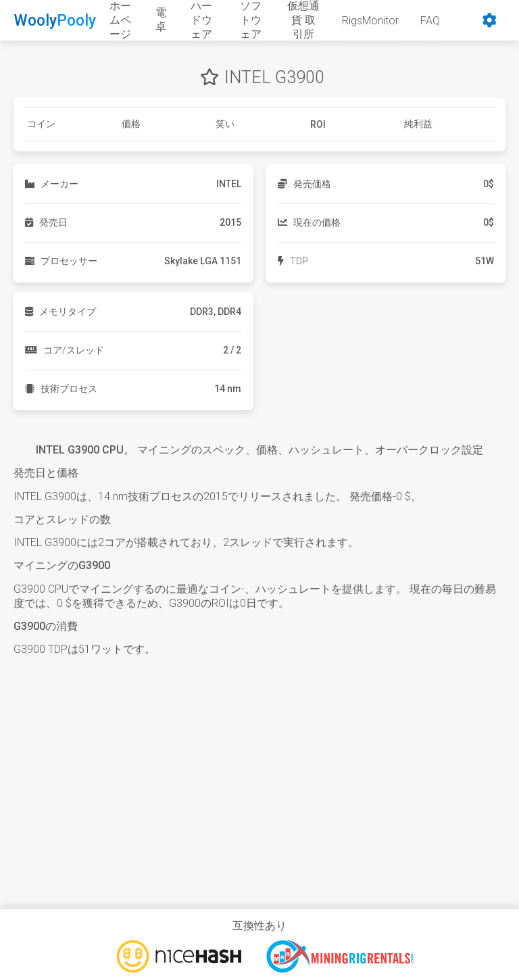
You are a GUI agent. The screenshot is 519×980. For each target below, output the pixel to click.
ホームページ (120, 20)
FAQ (430, 21)
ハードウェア (201, 20)
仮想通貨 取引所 (303, 20)
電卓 (161, 20)
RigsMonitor (370, 21)
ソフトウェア (251, 20)
